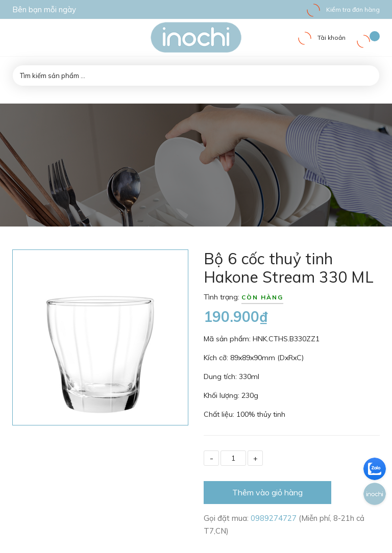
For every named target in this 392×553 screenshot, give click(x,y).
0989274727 (275, 518)
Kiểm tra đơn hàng (343, 9)
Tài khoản (321, 37)
